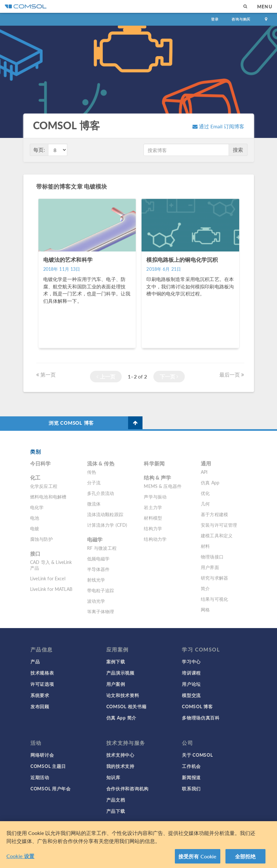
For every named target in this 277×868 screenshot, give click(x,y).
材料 (205, 546)
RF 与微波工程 (102, 548)
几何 (205, 504)
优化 (205, 493)
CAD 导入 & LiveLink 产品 (51, 565)
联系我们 (191, 788)
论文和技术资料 (123, 695)
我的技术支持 (120, 766)
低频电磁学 (98, 558)
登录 (215, 19)
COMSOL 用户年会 (51, 788)
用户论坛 (191, 684)
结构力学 (153, 528)
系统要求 (40, 695)
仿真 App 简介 (121, 718)
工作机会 (191, 766)
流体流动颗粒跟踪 (105, 514)
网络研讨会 (42, 755)
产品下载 (116, 811)
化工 (35, 477)
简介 (205, 588)
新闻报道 (191, 777)
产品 (35, 661)
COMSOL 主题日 (48, 766)
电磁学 (95, 539)
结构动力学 (155, 539)
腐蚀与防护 (41, 539)
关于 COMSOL (197, 755)
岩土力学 (153, 507)
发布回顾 (40, 706)
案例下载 (116, 661)
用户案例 (116, 684)
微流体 (94, 504)
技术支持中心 (120, 755)
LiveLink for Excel (48, 578)
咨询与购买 (241, 19)
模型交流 (191, 695)
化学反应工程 (44, 486)
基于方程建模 (214, 514)
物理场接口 (212, 557)
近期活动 (40, 777)
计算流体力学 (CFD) (107, 525)
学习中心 (191, 661)
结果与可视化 (214, 599)
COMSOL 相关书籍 (126, 706)
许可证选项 (42, 684)
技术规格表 (42, 673)
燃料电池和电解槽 (48, 497)
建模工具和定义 (217, 535)
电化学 (37, 507)
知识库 (113, 777)
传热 (92, 472)
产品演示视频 (120, 673)
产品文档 (116, 800)
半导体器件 (98, 569)
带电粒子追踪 (101, 590)
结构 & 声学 (157, 477)
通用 (206, 463)
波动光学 (96, 601)
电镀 (35, 528)
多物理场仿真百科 (201, 718)
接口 (35, 553)
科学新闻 (154, 463)
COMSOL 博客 (197, 706)
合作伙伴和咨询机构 (127, 788)
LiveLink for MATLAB (51, 589)
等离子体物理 (101, 611)
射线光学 (96, 580)
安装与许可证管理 (219, 525)
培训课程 (191, 673)
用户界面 (210, 567)
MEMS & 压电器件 (163, 486)
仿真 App (210, 482)
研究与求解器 (214, 578)
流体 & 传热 (101, 463)
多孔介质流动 (101, 493)
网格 (205, 609)
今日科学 (41, 463)
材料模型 (153, 518)
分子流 (94, 482)
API (204, 472)
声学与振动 (155, 497)
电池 (35, 518)
